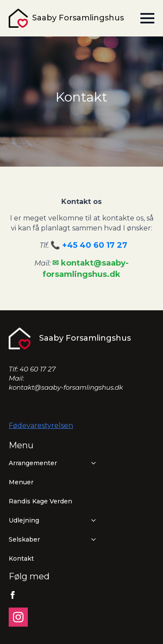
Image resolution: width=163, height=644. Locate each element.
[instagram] (18, 617)
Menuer (21, 482)
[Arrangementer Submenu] (92, 463)
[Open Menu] (147, 18)
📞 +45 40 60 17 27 (89, 245)
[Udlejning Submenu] (92, 520)
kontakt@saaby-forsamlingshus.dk (66, 387)
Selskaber (24, 539)
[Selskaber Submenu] (92, 539)
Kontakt (21, 559)
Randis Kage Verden (40, 501)
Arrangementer (33, 463)
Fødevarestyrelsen (41, 425)
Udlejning (24, 520)
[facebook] (13, 595)
